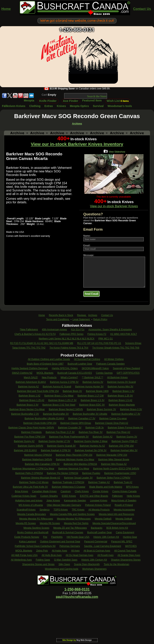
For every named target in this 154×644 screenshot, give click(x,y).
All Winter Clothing (114, 359)
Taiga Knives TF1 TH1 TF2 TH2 (29, 348)
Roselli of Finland (124, 505)
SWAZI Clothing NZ (22, 373)
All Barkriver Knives (117, 377)
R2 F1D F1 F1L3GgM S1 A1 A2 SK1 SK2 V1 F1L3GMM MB (42, 343)
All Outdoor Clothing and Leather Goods (49, 359)
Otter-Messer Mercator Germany (64, 505)
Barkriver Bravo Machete (122, 405)
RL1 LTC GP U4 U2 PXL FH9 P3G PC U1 (99, 343)
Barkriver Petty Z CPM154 (29, 473)
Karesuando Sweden (75, 501)
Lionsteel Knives (99, 501)
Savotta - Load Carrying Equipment (103, 546)
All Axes (75, 551)
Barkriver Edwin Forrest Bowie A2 (125, 428)
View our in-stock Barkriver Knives (114, 206)
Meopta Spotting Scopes (36, 528)
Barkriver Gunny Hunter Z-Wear (91, 441)
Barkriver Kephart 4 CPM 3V (56, 450)
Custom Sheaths (49, 496)
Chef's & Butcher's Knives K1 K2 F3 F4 (35, 334)
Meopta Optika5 (103, 519)
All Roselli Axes (105, 555)
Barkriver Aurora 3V (93, 382)
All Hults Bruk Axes (52, 555)
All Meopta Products (99, 510)
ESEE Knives (69, 496)
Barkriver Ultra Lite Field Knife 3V (30, 487)
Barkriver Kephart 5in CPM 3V (91, 450)
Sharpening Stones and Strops (38, 564)
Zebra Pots (42, 551)
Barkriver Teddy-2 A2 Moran (34, 482)
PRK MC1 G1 (106, 339)
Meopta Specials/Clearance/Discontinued (114, 523)
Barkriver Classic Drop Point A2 (112, 423)
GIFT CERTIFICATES (128, 373)
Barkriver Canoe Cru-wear (113, 419)
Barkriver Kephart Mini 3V (124, 450)
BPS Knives (132, 487)
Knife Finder (48, 101)
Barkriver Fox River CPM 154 (30, 437)
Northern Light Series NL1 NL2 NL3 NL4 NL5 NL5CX (67, 339)
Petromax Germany (70, 546)
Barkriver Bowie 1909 (97, 391)
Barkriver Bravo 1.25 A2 (32, 400)
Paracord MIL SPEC (122, 542)
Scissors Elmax (133, 343)
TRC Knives (78, 510)
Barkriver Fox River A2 (118, 432)
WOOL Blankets (45, 373)
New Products (49, 377)
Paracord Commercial (96, 542)
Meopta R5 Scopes (26, 523)
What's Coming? (69, 377)
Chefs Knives (82, 491)
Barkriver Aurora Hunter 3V (89, 387)
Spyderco (45, 510)
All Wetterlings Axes (21, 560)
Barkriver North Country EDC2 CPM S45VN (116, 469)
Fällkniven (117, 496)
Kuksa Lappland (27, 542)
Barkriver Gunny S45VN (30, 446)
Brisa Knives (22, 491)
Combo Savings (104, 373)
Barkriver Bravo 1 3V (123, 391)
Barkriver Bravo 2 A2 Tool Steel (59, 405)
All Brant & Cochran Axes (97, 551)
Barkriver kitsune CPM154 (38, 455)
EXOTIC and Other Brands (94, 496)
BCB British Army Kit (117, 528)
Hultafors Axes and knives (29, 501)
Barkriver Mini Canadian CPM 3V (42, 464)
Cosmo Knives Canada (124, 491)
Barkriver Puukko (91, 473)
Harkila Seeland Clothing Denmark (30, 368)
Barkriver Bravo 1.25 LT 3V (62, 400)
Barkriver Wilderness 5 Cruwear (69, 487)
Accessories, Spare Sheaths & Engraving (110, 330)
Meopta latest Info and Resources (116, 514)
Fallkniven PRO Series (72, 334)
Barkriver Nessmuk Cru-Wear (74, 469)
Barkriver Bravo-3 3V (131, 409)
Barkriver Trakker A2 (99, 482)
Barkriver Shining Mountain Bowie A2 (41, 478)
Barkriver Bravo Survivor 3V (101, 409)
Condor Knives (101, 491)
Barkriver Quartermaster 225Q (120, 473)
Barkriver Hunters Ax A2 (92, 446)
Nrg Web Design (84, 640)
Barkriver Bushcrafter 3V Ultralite (90, 414)
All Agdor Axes (59, 551)
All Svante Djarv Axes (129, 555)
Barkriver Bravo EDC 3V (92, 405)
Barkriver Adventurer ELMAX (31, 382)
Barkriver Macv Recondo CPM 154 (74, 455)
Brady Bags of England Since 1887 (45, 364)
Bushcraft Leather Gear (80, 364)
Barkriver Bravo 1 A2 (29, 396)
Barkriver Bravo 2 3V (28, 405)
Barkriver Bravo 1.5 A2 (120, 400)
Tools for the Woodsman (116, 564)
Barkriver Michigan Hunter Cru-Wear (75, 460)
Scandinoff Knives (26, 510)
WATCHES (131, 546)
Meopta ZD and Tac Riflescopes (70, 528)
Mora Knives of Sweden (124, 501)
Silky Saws (64, 564)
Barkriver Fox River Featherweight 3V (69, 437)
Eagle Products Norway (27, 537)
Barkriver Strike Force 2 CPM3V (114, 478)
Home (6, 9)
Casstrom (66, 491)
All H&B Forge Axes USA (24, 555)
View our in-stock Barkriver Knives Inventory (77, 144)
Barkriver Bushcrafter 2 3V (25, 414)
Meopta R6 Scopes (50, 523)
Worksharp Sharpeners (94, 569)
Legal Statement (81, 319)
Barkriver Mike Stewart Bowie (114, 460)
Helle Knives (133, 496)
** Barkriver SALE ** (92, 377)
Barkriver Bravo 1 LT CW (91, 396)
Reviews (82, 315)
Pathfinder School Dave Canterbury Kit (35, 546)
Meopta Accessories (124, 510)
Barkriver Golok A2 (102, 437)
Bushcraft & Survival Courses (68, 532)
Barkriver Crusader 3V (70, 428)
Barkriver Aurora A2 (28, 387)
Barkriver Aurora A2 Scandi (57, 387)
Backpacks (97, 528)
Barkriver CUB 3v (95, 428)
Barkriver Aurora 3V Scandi (122, 382)
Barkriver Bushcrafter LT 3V (126, 414)
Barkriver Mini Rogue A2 (114, 464)
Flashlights (57, 537)
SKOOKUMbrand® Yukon (95, 368)
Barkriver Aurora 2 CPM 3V (64, 382)
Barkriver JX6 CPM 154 (121, 446)
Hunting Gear (130, 537)
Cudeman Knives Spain (24, 496)
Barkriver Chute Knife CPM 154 (40, 423)
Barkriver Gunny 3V (127, 437)
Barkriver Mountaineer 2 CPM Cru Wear (33, 469)
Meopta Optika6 (124, 519)
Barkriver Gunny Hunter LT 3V (54, 441)
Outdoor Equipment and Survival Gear (60, 542)
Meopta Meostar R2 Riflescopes (74, 519)
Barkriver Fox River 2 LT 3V (60, 432)
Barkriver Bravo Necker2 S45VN (66, 409)
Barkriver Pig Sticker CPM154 (62, 473)
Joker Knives (53, 501)
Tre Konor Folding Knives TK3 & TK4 (69, 348)
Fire (45, 537)
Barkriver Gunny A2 (24, 441)
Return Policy (100, 319)
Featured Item (92, 100)
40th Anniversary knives (54, 330)
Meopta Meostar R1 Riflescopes (36, 519)
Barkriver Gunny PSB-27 (124, 441)
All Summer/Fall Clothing (87, 359)
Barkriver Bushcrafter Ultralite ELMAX (45, 419)
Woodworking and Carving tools (62, 569)
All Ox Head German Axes (79, 555)
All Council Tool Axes (125, 551)
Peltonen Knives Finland (98, 505)
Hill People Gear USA (78, 537)
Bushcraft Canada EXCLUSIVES (75, 373)
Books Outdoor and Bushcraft (33, 532)
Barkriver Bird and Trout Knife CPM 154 (38, 391)
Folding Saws (43, 560)
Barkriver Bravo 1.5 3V (92, 400)
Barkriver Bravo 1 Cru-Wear (59, 396)
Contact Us (142, 9)
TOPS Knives (61, 510)
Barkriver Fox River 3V (91, 432)
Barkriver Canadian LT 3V (82, 419)
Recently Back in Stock (61, 315)
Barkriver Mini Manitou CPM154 (80, 464)
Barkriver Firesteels (31, 432)
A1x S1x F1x (78, 330)
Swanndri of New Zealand (126, 368)
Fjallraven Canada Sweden (110, 364)
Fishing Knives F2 (97, 334)
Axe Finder (71, 101)
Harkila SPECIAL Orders (65, 368)
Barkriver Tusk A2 (123, 482)
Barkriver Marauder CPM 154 (112, 455)
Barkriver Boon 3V (72, 391)
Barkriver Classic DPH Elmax (76, 423)
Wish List (118, 101)
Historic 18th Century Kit (106, 537)
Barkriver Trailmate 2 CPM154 (68, 482)
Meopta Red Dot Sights (76, 523)
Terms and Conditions (58, 319)
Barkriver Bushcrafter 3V (56, 414)
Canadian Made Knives (44, 491)
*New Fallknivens (29, 330)
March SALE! (31, 377)
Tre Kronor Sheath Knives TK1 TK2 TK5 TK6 (116, 348)
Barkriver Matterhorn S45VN (37, 460)
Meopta (29, 100)
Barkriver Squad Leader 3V (78, 478)
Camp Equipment (125, 532)
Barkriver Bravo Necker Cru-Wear (27, 409)
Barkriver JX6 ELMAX (25, 450)
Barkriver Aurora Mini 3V (120, 387)
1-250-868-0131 (77, 589)
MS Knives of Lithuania (31, 505)
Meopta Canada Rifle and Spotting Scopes (72, 514)
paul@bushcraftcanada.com (77, 597)
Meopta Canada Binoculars (32, 514)
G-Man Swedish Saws (66, 560)
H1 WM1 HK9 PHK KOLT (124, 334)
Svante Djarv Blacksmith (87, 564)
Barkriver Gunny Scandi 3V (62, 446)
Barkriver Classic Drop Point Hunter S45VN (31, 428)
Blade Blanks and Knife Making (106, 487)
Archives (93, 315)
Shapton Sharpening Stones (126, 560)
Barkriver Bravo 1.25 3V (120, 396)
